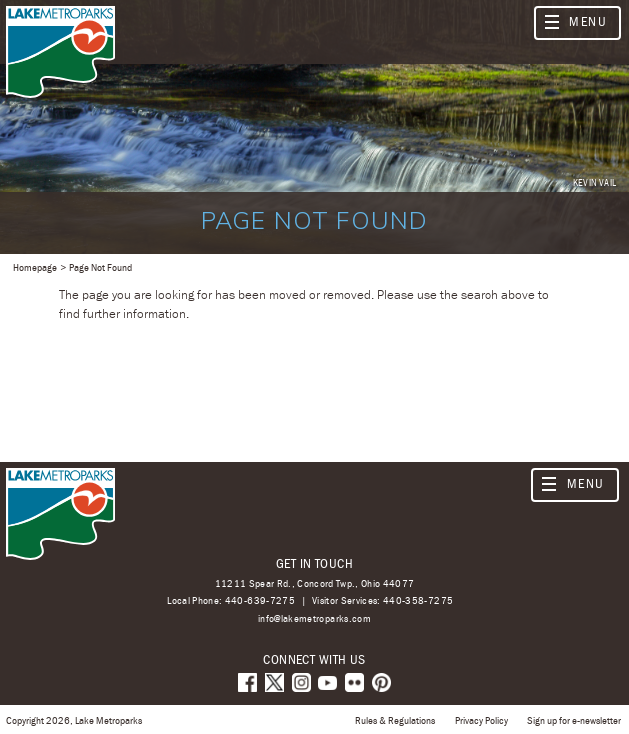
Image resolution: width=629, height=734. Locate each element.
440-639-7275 (260, 600)
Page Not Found (100, 267)
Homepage (35, 267)
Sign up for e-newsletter (574, 720)
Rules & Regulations (395, 720)
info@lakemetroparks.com (314, 618)
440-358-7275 (418, 600)
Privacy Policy (481, 720)
